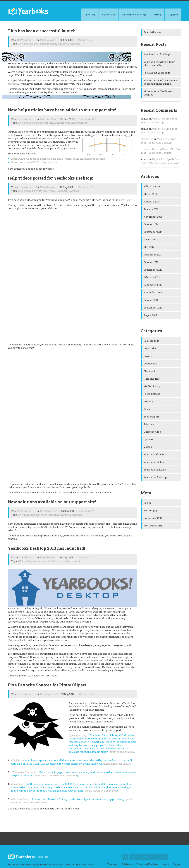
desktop (28, 44)
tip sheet (91, 536)
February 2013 (152, 277)
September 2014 (153, 232)
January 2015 (151, 209)
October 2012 (151, 300)
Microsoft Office (20, 799)
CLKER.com (18, 760)
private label (47, 123)
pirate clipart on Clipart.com (101, 791)
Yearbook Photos (154, 462)
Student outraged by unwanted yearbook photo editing (161, 82)
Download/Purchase (134, 15)
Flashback (150, 371)
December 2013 (153, 255)
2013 (20, 44)
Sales (147, 409)
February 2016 (152, 186)
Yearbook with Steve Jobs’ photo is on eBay (159, 64)
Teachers (90, 15)
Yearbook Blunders (155, 454)
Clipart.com (18, 784)
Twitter (40, 80)
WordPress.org (153, 526)
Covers (148, 356)
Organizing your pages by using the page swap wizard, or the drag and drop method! (58, 159)
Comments (153, 518)
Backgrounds (151, 341)
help (36, 44)
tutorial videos (89, 72)
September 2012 (153, 308)
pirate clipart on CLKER (117, 764)
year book (63, 44)
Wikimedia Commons (24, 772)
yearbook (74, 44)
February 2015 (152, 202)
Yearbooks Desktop (155, 477)
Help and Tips (48, 119)
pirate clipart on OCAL (122, 752)
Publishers (109, 15)
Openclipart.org (77, 735)
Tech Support (151, 417)
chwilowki (147, 139)
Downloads (150, 364)
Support (173, 15)
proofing (149, 401)
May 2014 (149, 247)
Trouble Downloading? (157, 54)
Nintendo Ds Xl (149, 149)
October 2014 (151, 224)
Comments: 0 (85, 40)
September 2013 (153, 270)
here (61, 527)
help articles (110, 72)
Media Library (152, 386)
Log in (147, 503)
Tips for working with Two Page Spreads (34, 162)
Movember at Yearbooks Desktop (158, 93)
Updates (148, 439)
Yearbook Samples (155, 470)
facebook (13, 84)
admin (28, 40)
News (157, 15)
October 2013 (151, 262)
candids (28, 515)
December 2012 (153, 285)
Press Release (47, 40)
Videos (148, 447)
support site (29, 135)
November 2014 (153, 217)
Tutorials (149, 424)
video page (125, 200)
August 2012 (150, 315)
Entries (150, 510)
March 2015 (150, 194)
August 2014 (150, 239)
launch (38, 561)
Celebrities (150, 348)
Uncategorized (48, 511)
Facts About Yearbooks (157, 73)
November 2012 (153, 292)
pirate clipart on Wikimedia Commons (55, 775)
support (44, 44)
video (53, 44)
